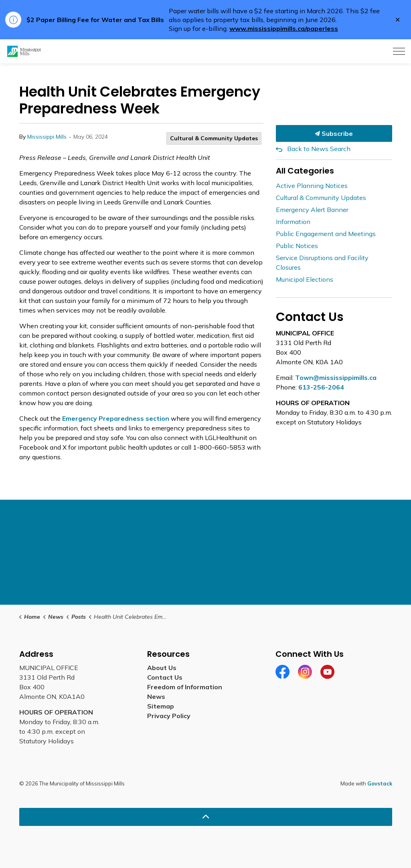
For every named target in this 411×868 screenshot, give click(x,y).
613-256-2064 (321, 387)
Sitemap (161, 706)
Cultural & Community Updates (214, 138)
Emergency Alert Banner (312, 210)
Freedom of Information (185, 687)
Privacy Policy (169, 716)
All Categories (305, 171)
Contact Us (165, 677)
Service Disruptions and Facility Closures (322, 262)
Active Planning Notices (312, 186)
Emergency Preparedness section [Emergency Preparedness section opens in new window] (116, 418)
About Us (162, 668)
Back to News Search (319, 149)
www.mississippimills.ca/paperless (284, 28)
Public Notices (297, 246)
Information (293, 222)
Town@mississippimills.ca (336, 377)
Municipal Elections (305, 279)
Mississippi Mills (47, 137)
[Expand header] (399, 51)
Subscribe (334, 133)
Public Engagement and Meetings (326, 234)
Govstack (380, 783)
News (156, 696)
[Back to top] (206, 817)
